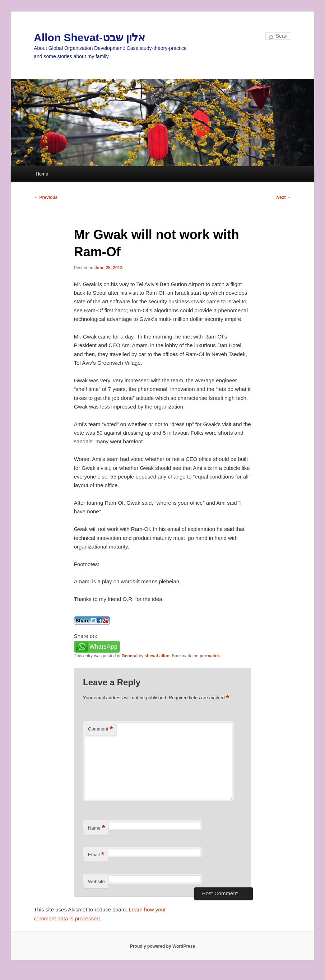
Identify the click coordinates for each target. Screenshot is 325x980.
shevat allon (157, 656)
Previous (46, 197)
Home (42, 174)
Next (284, 197)
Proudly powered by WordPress (162, 946)
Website (96, 881)
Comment (100, 729)
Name (96, 828)
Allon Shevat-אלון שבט (89, 38)
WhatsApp (104, 647)
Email (96, 855)
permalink (210, 656)
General (129, 656)
